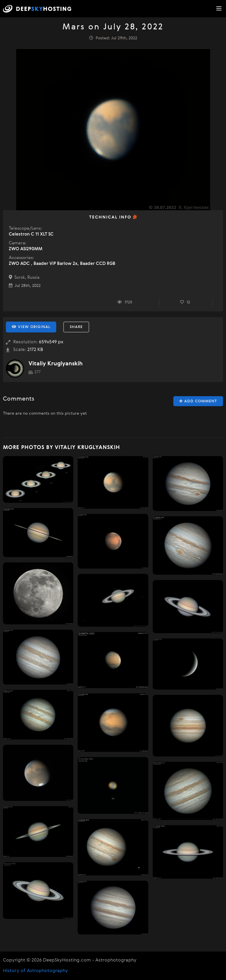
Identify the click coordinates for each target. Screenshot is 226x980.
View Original (31, 327)
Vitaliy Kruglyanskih (56, 364)
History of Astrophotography (35, 971)
